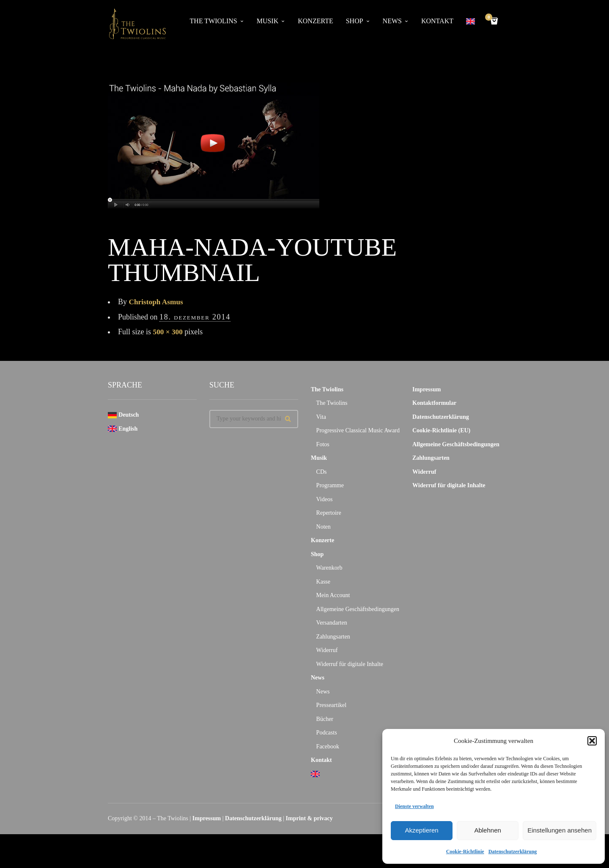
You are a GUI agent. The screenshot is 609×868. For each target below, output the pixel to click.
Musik (268, 21)
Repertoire (329, 513)
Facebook (328, 747)
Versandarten (332, 623)
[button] (592, 741)
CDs (322, 472)
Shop (355, 21)
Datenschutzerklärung (513, 852)
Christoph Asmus (157, 302)
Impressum (427, 389)
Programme (330, 485)
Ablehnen (487, 830)
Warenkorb (329, 568)
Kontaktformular (434, 403)
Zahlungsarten (333, 637)
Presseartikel (332, 705)
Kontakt (437, 21)
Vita (321, 417)
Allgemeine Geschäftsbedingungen (358, 609)
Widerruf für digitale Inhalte (350, 664)
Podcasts (327, 733)
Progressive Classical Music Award (358, 430)
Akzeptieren (421, 830)
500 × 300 (169, 332)
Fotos (323, 444)
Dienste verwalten (414, 806)
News (392, 21)
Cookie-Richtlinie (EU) (441, 430)
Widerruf (327, 650)
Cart (490, 18)
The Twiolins (214, 21)
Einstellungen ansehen (560, 830)
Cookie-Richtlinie (465, 852)
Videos (325, 499)
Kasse (323, 582)
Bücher (325, 719)
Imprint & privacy (309, 818)
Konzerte (315, 21)
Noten (324, 527)
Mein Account (333, 595)
